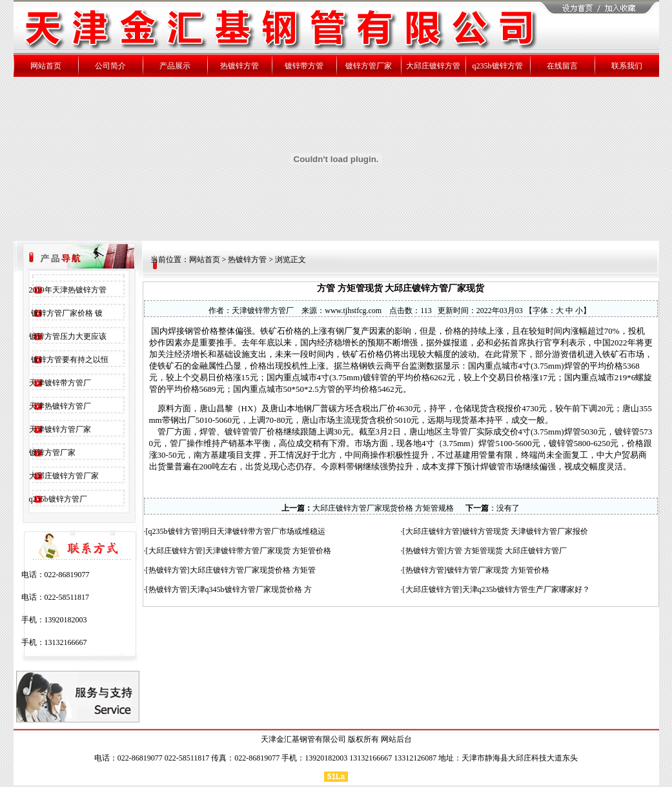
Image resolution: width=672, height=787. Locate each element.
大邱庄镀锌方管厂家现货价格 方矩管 (253, 570)
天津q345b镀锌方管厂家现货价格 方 (251, 589)
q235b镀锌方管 (174, 531)
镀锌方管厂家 (52, 453)
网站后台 (396, 739)
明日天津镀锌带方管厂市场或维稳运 (263, 531)
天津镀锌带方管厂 (60, 383)
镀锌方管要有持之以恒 (69, 360)
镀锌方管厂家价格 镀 (66, 313)
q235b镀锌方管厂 (58, 499)
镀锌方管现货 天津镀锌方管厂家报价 (525, 531)
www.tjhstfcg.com (353, 311)
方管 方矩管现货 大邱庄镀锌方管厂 (507, 551)
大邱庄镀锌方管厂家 (64, 476)
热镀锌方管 (247, 260)
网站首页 (205, 260)
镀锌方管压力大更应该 (68, 336)
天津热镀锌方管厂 (60, 406)
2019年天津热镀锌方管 (68, 290)
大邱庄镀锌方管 (433, 531)
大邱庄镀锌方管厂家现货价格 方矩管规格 (383, 508)
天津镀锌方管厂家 (60, 429)
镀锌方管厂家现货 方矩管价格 (498, 570)
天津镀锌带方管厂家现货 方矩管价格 (268, 551)
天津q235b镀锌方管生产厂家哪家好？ (526, 589)
